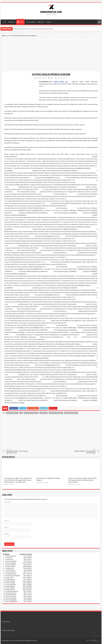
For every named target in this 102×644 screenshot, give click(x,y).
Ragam (49, 22)
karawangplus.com (7, 641)
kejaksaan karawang (56, 413)
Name (7, 521)
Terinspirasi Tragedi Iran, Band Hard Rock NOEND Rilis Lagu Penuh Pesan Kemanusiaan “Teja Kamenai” (18, 480)
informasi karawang (31, 413)
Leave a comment (62, 78)
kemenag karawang (71, 413)
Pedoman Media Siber (8, 630)
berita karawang (12, 413)
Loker (41, 22)
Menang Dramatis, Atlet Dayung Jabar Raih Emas (17, 451)
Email (6, 527)
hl (21, 413)
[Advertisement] (51, 54)
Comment (8, 502)
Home (4, 22)
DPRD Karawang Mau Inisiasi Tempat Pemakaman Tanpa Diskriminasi (33, 29)
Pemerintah (30, 22)
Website (7, 534)
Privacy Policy (6, 622)
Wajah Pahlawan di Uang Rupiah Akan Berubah (85, 451)
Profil (20, 22)
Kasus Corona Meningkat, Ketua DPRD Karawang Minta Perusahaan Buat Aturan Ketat (83, 480)
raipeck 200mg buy (61, 82)
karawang (44, 413)
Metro (11, 22)
